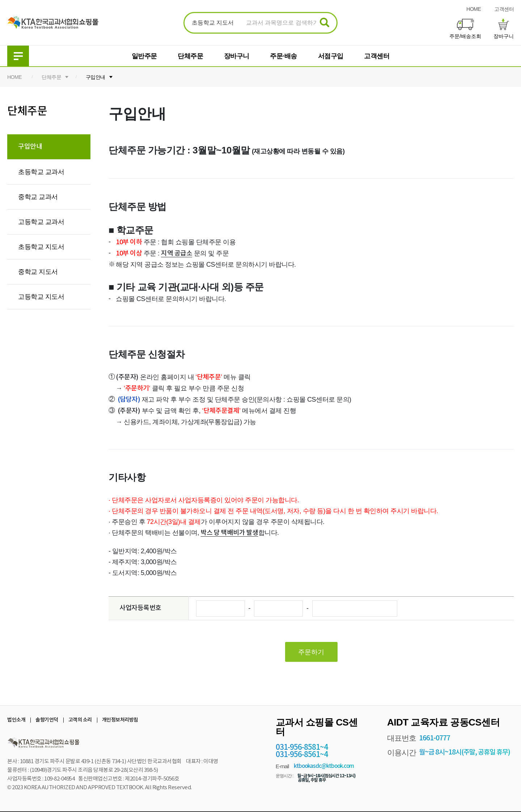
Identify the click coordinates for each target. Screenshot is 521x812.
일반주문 (144, 56)
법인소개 (16, 720)
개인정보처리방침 (120, 720)
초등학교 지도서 (41, 247)
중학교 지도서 (38, 272)
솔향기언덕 (47, 720)
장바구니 (237, 56)
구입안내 (96, 77)
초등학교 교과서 (41, 172)
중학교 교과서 (38, 197)
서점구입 (331, 56)
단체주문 (190, 56)
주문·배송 (283, 56)
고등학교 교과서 (41, 222)
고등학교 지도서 (41, 297)
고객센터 (504, 9)
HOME (474, 9)
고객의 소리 (80, 720)
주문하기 (311, 652)
